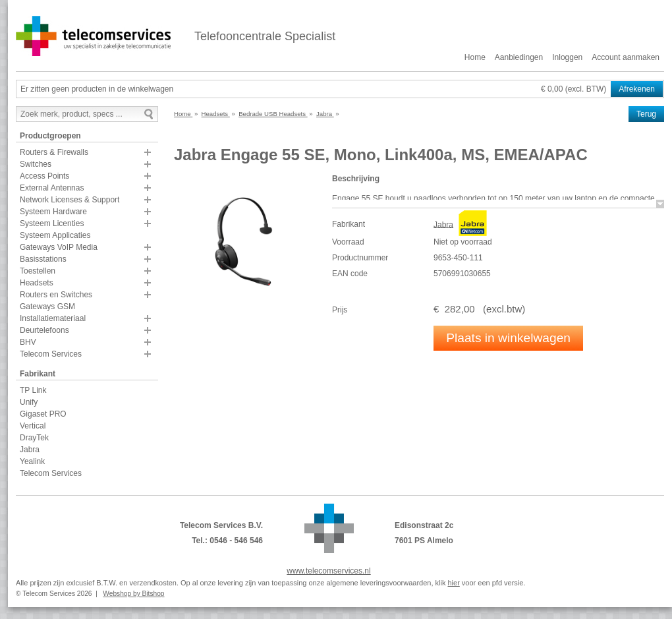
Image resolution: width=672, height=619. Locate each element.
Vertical (33, 426)
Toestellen (38, 271)
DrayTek (34, 438)
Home (475, 57)
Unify (29, 402)
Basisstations (43, 259)
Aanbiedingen (519, 57)
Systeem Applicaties (55, 235)
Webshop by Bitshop (133, 594)
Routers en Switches (56, 295)
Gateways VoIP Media (59, 247)
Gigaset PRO (43, 414)
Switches (36, 164)
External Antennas (52, 188)
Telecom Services (51, 354)
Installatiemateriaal (53, 318)
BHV (28, 342)
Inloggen (567, 57)
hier (453, 583)
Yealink (32, 461)
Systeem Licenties (52, 223)
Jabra (30, 450)
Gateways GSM (47, 307)
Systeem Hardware (53, 212)
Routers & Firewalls (54, 152)
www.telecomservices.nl (328, 571)
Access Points (44, 176)
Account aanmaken (626, 57)
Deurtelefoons (44, 330)
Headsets (37, 283)
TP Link (33, 390)
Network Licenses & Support (70, 200)
